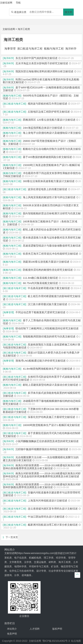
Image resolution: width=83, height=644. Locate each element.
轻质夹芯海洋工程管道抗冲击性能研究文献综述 (50, 254)
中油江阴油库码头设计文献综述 (46, 517)
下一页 (9, 537)
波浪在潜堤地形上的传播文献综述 (47, 189)
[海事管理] (8, 312)
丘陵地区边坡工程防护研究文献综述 (49, 112)
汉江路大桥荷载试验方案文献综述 (47, 304)
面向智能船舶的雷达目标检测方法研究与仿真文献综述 (42, 215)
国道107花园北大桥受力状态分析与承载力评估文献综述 (41, 354)
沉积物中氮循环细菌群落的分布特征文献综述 (42, 449)
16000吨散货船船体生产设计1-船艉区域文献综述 (51, 425)
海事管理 (10, 49)
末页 (15, 537)
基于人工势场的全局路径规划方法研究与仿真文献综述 (42, 322)
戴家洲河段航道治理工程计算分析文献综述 (53, 525)
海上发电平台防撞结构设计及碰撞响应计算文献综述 (42, 134)
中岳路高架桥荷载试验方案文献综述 (49, 288)
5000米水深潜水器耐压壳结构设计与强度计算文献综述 (41, 207)
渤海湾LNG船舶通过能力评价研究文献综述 (41, 361)
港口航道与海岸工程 (30, 49)
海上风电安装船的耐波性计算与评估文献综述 (49, 197)
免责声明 (12, 634)
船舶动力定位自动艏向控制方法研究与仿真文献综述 (42, 150)
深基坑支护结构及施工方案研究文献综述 (51, 417)
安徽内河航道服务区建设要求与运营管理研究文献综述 (42, 494)
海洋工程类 (24, 29)
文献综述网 (9, 29)
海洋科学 (71, 49)
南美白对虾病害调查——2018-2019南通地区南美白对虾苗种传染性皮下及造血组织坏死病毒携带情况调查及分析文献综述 (42, 475)
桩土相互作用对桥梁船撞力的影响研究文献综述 (42, 298)
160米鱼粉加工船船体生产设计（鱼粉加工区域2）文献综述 (40, 223)
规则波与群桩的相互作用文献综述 (47, 104)
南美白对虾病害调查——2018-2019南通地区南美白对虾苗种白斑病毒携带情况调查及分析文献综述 (42, 467)
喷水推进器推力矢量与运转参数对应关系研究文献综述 (42, 239)
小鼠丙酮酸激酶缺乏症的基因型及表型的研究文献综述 (47, 441)
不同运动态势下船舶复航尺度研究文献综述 (40, 312)
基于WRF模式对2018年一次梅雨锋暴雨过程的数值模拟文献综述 (41, 89)
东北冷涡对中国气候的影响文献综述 (36, 58)
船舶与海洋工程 (54, 49)
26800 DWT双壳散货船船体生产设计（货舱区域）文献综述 (40, 142)
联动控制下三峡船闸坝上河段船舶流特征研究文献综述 (47, 328)
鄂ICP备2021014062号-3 (56, 641)
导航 (18, 3)
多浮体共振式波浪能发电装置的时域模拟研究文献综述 (42, 394)
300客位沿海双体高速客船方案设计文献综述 (49, 181)
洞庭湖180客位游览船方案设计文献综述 (46, 262)
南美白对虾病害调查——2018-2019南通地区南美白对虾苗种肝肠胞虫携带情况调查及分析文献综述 (42, 486)
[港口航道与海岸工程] (15, 104)
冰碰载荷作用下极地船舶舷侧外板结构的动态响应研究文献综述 (42, 402)
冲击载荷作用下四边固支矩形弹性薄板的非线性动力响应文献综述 (42, 175)
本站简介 (12, 629)
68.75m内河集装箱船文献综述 (40, 283)
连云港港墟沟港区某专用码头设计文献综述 (53, 509)
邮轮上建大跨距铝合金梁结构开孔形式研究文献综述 (42, 231)
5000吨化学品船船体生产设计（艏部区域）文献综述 (41, 97)
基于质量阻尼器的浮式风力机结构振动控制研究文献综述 (42, 435)
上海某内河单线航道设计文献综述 (47, 501)
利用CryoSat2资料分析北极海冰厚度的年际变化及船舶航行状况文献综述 (41, 81)
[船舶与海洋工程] (12, 96)
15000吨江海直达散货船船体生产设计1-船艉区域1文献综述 (41, 167)
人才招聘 (35, 629)
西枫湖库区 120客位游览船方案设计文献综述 (49, 120)
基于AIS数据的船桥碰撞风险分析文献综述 (47, 157)
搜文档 (68, 12)
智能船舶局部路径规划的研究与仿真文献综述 (49, 336)
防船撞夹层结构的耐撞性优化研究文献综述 (48, 270)
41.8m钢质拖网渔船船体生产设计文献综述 (48, 369)
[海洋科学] (8, 58)
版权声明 (57, 629)
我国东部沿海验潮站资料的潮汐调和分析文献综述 (44, 71)
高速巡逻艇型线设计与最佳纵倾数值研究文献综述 (52, 246)
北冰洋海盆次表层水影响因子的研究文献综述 (42, 63)
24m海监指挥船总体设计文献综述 (42, 128)
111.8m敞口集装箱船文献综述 (40, 278)
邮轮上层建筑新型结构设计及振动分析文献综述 (50, 385)
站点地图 (76, 641)
